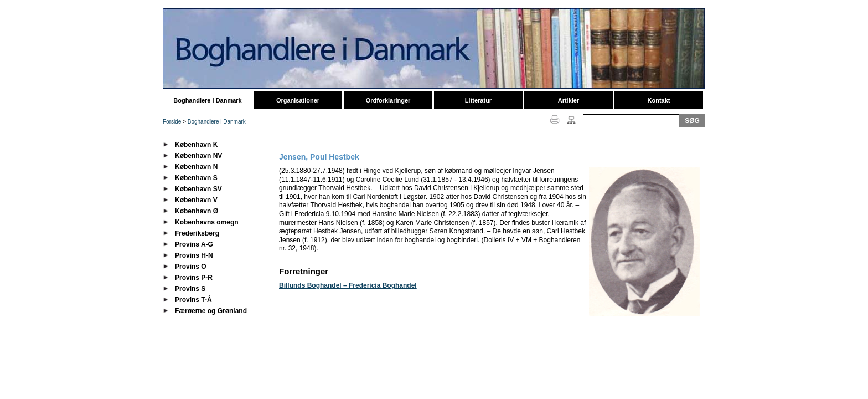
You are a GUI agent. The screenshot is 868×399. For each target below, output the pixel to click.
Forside (172, 122)
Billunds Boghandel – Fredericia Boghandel (348, 285)
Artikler (569, 100)
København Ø (197, 211)
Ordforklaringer (388, 100)
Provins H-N (194, 255)
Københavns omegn (207, 222)
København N (196, 167)
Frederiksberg (197, 233)
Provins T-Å (193, 300)
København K (196, 145)
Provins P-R (194, 278)
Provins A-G (194, 244)
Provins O (191, 267)
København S (196, 178)
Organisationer (298, 100)
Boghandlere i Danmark (207, 100)
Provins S (190, 289)
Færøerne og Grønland (211, 311)
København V (196, 200)
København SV (198, 189)
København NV (198, 156)
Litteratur (478, 100)
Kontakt (659, 100)
